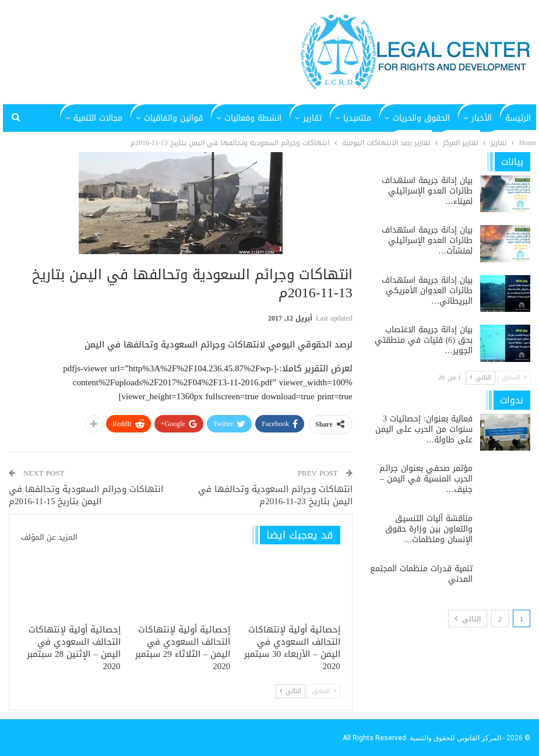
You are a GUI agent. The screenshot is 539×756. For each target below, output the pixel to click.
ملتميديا (357, 118)
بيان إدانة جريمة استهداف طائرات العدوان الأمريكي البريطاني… (427, 291)
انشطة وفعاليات (253, 118)
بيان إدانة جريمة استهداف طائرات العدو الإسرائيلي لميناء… (427, 191)
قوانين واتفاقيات (173, 118)
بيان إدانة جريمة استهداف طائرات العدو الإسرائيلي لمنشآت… (427, 240)
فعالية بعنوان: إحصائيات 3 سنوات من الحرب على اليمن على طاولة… (424, 429)
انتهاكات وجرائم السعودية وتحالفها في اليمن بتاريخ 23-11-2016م (275, 495)
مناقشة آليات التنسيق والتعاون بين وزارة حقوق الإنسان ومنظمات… (429, 529)
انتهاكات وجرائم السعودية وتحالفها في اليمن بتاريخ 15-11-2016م (86, 495)
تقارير (312, 118)
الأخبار (482, 118)
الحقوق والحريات (421, 118)
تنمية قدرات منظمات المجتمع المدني (421, 574)
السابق (324, 691)
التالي (290, 691)
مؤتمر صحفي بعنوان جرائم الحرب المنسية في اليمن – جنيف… (426, 479)
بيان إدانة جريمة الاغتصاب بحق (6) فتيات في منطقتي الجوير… (424, 340)
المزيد (112, 118)
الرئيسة (518, 118)
